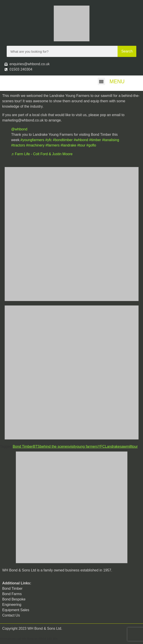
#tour (81, 145)
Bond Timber (23, 446)
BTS (36, 446)
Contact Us (11, 615)
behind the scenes (54, 446)
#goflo (91, 145)
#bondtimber (63, 140)
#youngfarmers (32, 140)
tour (135, 446)
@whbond (19, 129)
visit (72, 446)
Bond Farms (12, 594)
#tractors (18, 145)
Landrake (112, 446)
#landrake (68, 145)
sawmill (126, 446)
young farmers (86, 446)
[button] (101, 81)
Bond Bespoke (14, 599)
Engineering (12, 605)
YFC (101, 446)
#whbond (81, 140)
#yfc (49, 140)
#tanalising (111, 140)
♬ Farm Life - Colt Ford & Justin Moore (42, 154)
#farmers (53, 145)
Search (127, 51)
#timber (95, 140)
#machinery (35, 145)
